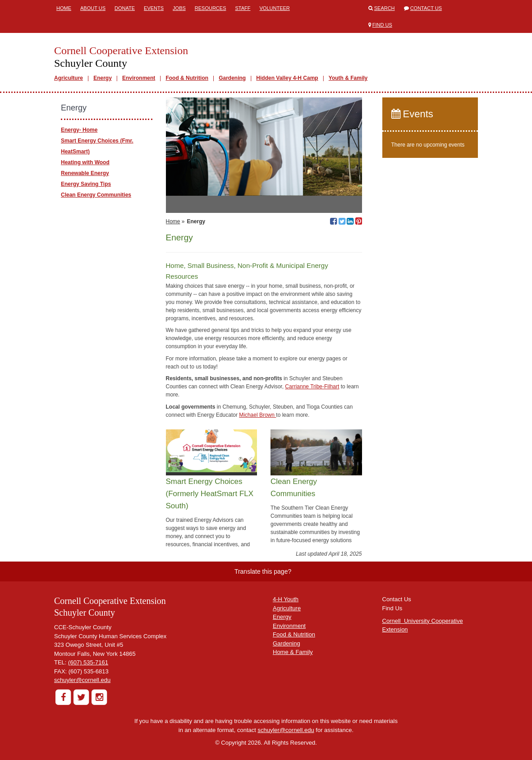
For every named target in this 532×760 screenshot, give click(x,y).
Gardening (232, 78)
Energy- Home (79, 130)
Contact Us (426, 8)
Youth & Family (348, 78)
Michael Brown (257, 415)
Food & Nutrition (187, 78)
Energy (103, 78)
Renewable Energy (85, 173)
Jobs (179, 8)
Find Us (382, 25)
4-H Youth (286, 599)
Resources (211, 8)
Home (64, 8)
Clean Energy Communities (96, 195)
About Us (93, 8)
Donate (125, 8)
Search (385, 8)
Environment (139, 78)
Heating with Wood (85, 162)
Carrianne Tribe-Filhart (312, 387)
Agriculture (69, 78)
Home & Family (293, 652)
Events (154, 8)
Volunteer (275, 8)
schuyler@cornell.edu (82, 680)
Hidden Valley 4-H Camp (287, 78)
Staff (243, 8)
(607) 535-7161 (88, 662)
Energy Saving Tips (86, 184)
